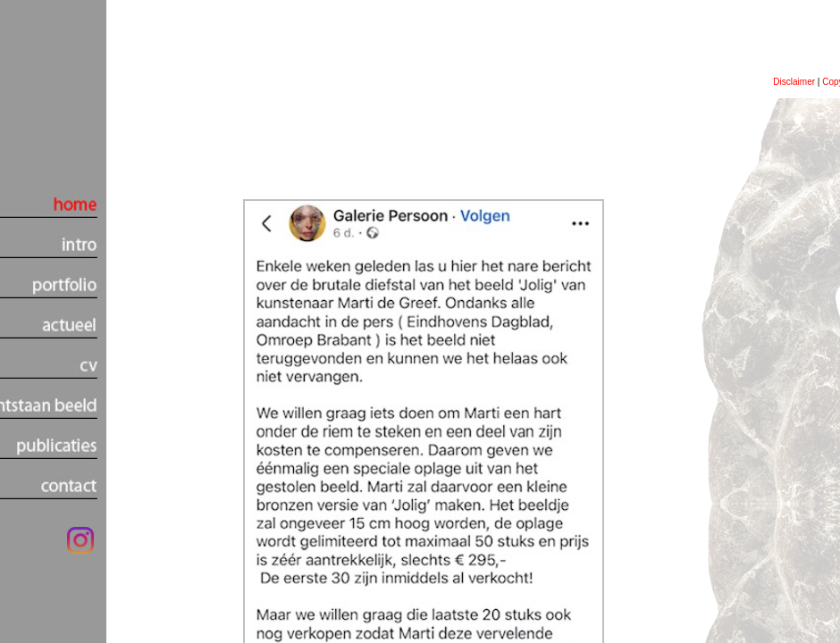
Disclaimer (794, 82)
